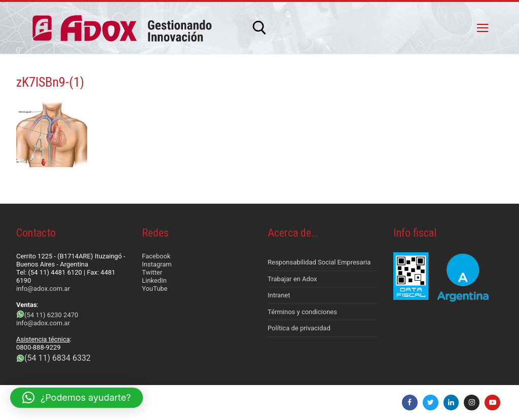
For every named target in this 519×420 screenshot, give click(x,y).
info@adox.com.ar (43, 289)
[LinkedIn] (451, 403)
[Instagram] (472, 403)
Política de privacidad (299, 328)
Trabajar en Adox (292, 279)
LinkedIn (154, 280)
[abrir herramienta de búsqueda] (259, 28)
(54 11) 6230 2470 (51, 315)
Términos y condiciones (302, 312)
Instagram (157, 264)
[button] (77, 398)
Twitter (152, 272)
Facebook (156, 256)
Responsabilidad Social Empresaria (319, 262)
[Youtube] (492, 403)
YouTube (155, 289)
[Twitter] (431, 403)
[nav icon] (483, 28)
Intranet (279, 295)
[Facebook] (410, 403)
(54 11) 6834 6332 (58, 358)
